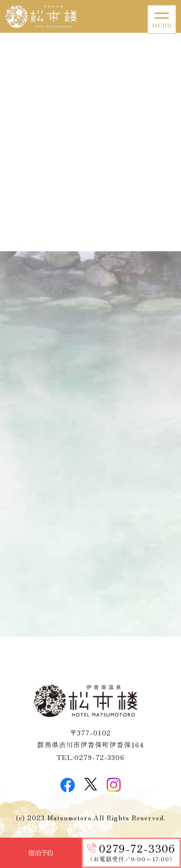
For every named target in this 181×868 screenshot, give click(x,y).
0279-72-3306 (137, 848)
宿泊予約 (41, 853)
